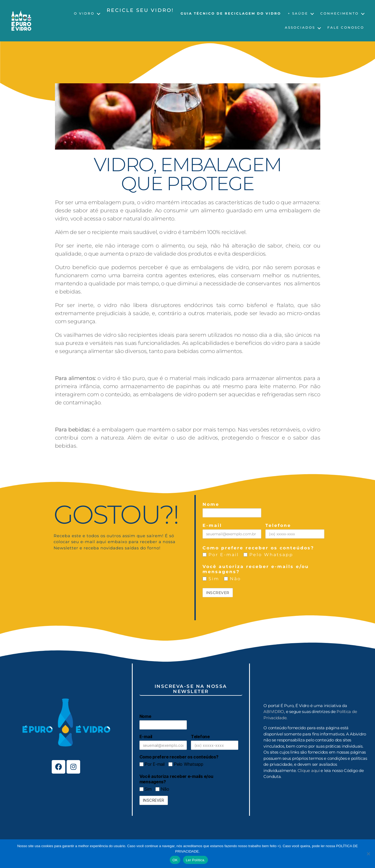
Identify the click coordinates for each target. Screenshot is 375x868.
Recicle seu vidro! (140, 10)
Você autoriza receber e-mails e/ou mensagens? (256, 569)
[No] (368, 854)
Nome (211, 504)
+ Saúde (298, 14)
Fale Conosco (346, 28)
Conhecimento (340, 14)
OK (175, 860)
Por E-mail (221, 555)
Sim (211, 579)
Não (232, 579)
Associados (300, 28)
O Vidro (84, 14)
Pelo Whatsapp (268, 555)
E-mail (212, 525)
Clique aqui (309, 770)
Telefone (278, 525)
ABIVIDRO (274, 712)
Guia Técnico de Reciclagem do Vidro (231, 14)
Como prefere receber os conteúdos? (258, 548)
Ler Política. (195, 860)
